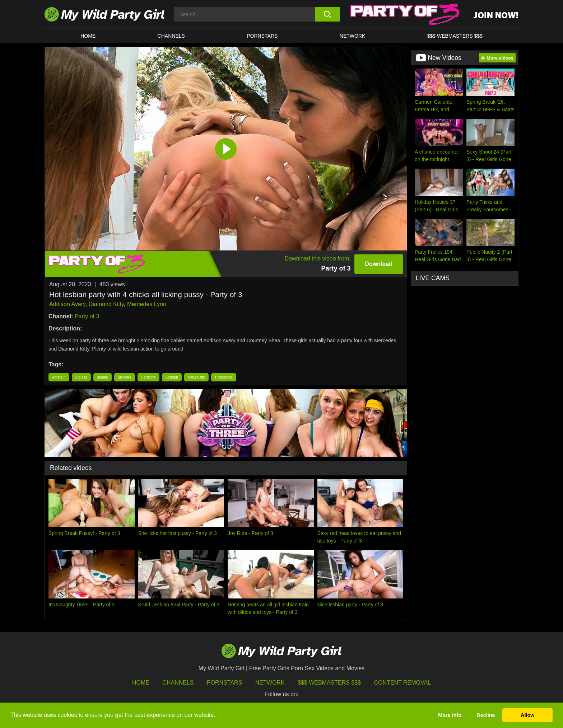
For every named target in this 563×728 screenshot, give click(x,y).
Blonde (103, 377)
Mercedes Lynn (147, 304)
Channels (178, 683)
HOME (88, 36)
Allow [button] (527, 715)
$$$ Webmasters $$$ (329, 683)
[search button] (327, 14)
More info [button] (450, 715)
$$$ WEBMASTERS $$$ (455, 36)
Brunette (125, 377)
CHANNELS (171, 36)
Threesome (224, 377)
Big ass (81, 377)
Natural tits (196, 377)
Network (353, 36)
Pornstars (262, 36)
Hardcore (148, 377)
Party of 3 (87, 316)
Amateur (59, 377)
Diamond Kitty (106, 304)
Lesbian (172, 377)
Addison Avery (67, 304)
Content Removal (403, 683)
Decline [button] (486, 715)
